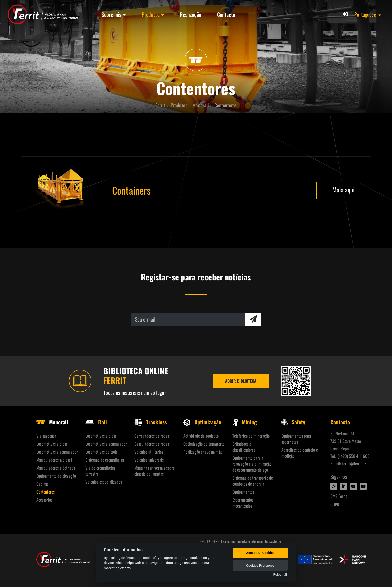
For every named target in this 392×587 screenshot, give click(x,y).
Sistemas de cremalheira (105, 460)
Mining (245, 422)
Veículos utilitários (149, 452)
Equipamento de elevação (56, 476)
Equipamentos (243, 492)
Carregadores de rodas (152, 436)
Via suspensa (46, 436)
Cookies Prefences (260, 566)
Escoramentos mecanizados (243, 503)
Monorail (52, 422)
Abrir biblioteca (241, 381)
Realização (190, 14)
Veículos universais (149, 460)
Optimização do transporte (204, 444)
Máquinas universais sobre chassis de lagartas (155, 471)
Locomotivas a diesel (53, 444)
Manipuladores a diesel (54, 460)
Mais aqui (344, 190)
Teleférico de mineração (251, 436)
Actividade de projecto (201, 436)
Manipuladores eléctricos (56, 468)
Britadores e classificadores (244, 447)
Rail (96, 422)
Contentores (46, 492)
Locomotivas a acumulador (57, 452)
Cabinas (43, 484)
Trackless (151, 422)
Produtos (151, 14)
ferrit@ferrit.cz (354, 464)
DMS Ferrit (339, 496)
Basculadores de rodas (152, 444)
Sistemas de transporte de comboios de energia (253, 481)
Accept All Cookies (260, 553)
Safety (293, 422)
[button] (368, 14)
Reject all (280, 575)
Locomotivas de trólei (102, 452)
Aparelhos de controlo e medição (300, 453)
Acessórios (44, 500)
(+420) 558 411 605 (354, 456)
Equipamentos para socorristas (296, 439)
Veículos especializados (104, 482)
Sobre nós (111, 14)
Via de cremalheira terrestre (100, 471)
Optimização (202, 422)
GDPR (335, 505)
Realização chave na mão (203, 452)
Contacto (226, 14)
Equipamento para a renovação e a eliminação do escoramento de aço (252, 464)
